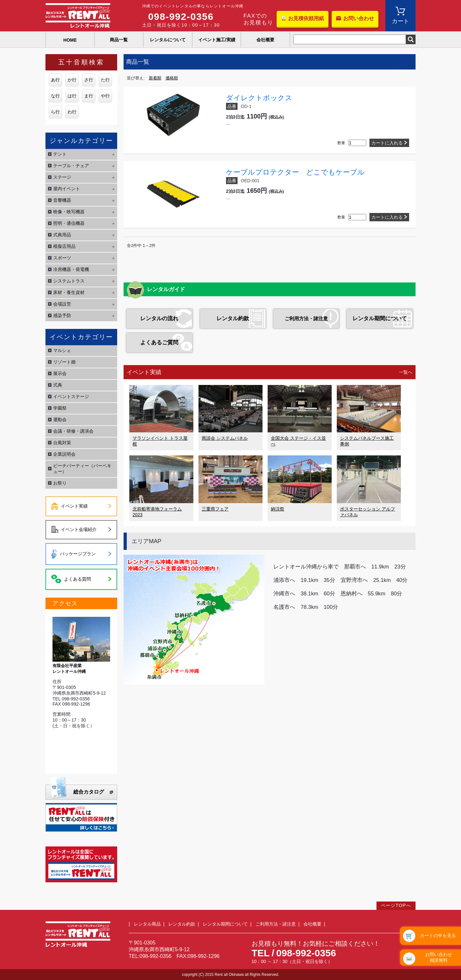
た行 (105, 80)
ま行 (89, 96)
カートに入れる (387, 143)
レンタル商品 (147, 924)
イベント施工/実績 (217, 40)
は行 (72, 96)
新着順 (155, 78)
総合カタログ (89, 792)
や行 (105, 96)
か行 (72, 80)
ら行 (55, 112)
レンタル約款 (233, 318)
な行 (55, 96)
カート (400, 21)
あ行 (55, 80)
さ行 (89, 80)
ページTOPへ (396, 905)
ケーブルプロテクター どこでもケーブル (295, 172)
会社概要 (265, 40)
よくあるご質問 (159, 343)
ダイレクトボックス (259, 98)
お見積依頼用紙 (306, 18)
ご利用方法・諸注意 (306, 318)
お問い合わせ (359, 18)
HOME (70, 40)
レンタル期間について (380, 318)
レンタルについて (168, 40)
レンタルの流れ (159, 318)
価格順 (172, 78)
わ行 (72, 112)
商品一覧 (119, 40)
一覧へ (406, 372)
